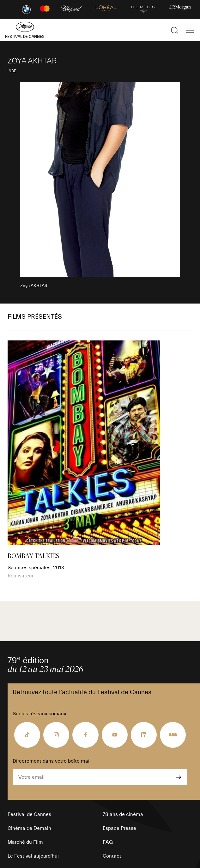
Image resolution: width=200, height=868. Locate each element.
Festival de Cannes (29, 814)
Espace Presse (119, 828)
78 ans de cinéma (123, 814)
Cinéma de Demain (29, 828)
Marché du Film (25, 842)
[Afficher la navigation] (190, 30)
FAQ (108, 842)
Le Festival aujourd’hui (33, 856)
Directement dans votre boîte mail (52, 761)
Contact (112, 856)
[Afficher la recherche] (175, 30)
